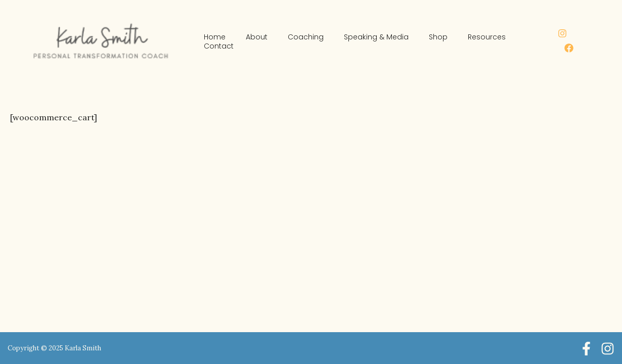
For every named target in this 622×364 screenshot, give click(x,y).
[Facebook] (569, 48)
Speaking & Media (376, 37)
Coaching (306, 37)
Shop (438, 37)
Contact (219, 46)
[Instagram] (562, 33)
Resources (487, 37)
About (257, 37)
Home (215, 37)
